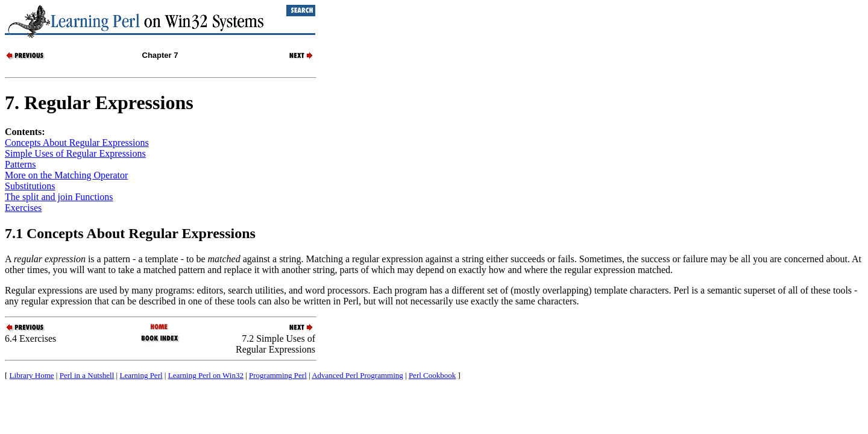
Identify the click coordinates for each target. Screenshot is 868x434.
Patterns (20, 164)
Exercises (23, 208)
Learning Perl (141, 375)
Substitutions (30, 186)
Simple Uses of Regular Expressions (75, 153)
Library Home (32, 375)
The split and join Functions (59, 197)
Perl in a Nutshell (87, 375)
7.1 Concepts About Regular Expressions (130, 233)
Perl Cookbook (432, 375)
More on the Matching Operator (66, 175)
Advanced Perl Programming (357, 375)
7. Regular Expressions (99, 102)
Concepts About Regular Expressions (77, 143)
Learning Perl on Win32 (206, 375)
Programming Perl (278, 375)
